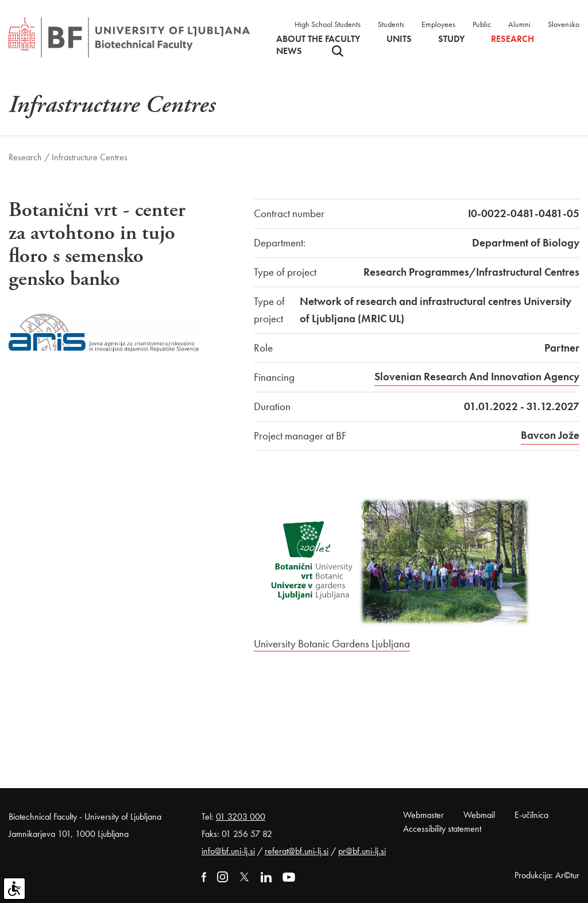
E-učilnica (531, 815)
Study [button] (451, 39)
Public (482, 24)
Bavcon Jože (550, 435)
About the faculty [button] (318, 39)
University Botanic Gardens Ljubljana (332, 644)
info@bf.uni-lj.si (228, 851)
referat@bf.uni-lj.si (297, 851)
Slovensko (564, 24)
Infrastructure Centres (90, 157)
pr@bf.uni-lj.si (362, 851)
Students (391, 24)
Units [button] (399, 39)
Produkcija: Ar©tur (547, 875)
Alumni (519, 24)
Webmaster (423, 815)
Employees (438, 24)
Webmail (479, 815)
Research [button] (512, 39)
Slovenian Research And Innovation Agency (477, 377)
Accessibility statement (442, 829)
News (289, 51)
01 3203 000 (241, 817)
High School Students (328, 24)
